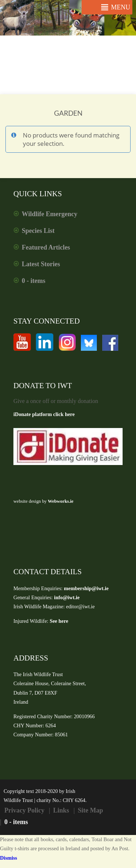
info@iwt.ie (67, 597)
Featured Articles (46, 247)
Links (61, 810)
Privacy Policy (24, 810)
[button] (121, 7)
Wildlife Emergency (50, 214)
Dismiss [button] (9, 858)
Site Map (91, 810)
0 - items (34, 281)
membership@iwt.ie (86, 588)
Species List (38, 231)
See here (59, 621)
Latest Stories (41, 264)
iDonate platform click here (44, 414)
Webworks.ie (60, 501)
